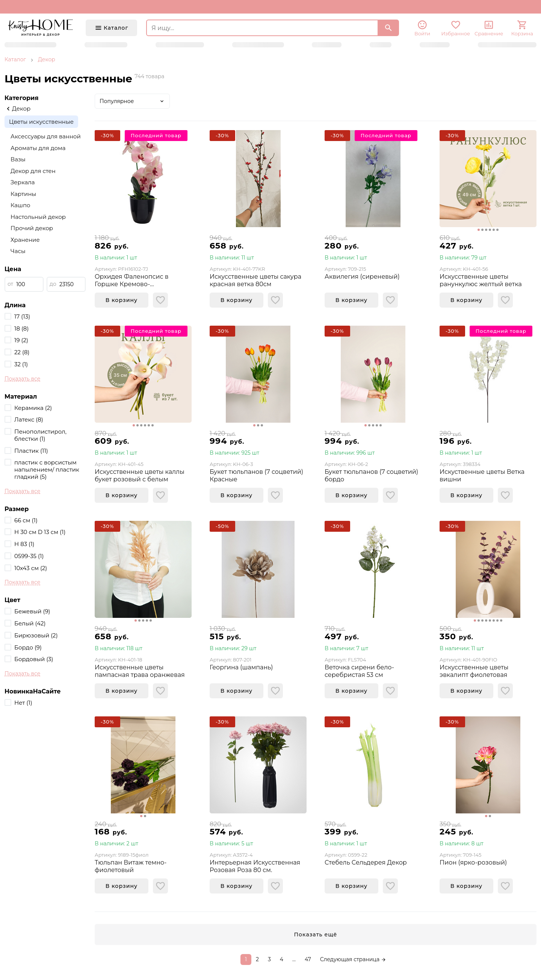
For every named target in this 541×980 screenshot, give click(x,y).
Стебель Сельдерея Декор (366, 862)
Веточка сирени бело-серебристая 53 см (359, 671)
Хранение (25, 240)
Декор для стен (33, 171)
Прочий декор (32, 228)
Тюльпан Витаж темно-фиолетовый (131, 866)
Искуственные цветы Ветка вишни (482, 476)
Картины (23, 194)
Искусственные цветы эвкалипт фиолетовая (474, 671)
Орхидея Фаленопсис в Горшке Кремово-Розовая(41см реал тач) (131, 281)
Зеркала (23, 182)
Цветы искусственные (41, 122)
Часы (18, 251)
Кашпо (20, 205)
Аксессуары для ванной (46, 136)
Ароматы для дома (38, 148)
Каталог (15, 59)
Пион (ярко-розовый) (473, 862)
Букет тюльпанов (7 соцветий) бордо (371, 476)
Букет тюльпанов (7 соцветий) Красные (256, 476)
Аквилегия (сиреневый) (362, 277)
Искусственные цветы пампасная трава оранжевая (140, 671)
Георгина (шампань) (241, 667)
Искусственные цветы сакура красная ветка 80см (255, 280)
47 (308, 959)
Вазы (18, 159)
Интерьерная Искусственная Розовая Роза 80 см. (255, 866)
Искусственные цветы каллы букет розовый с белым (140, 476)
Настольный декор (38, 217)
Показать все (22, 379)
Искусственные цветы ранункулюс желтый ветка (481, 280)
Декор (47, 59)
